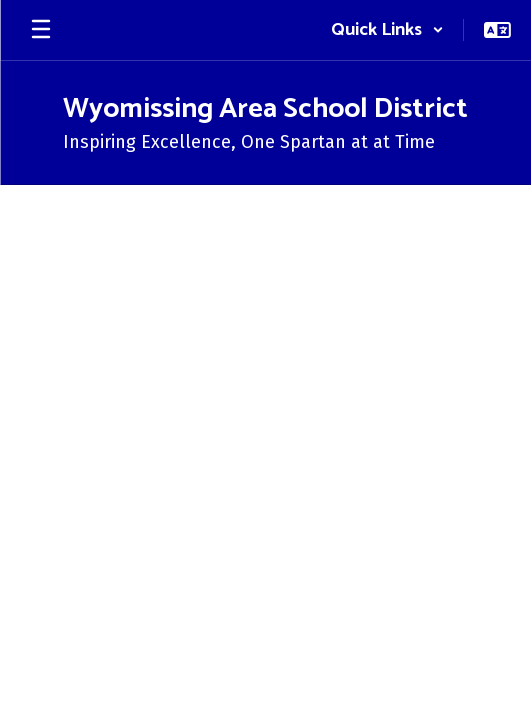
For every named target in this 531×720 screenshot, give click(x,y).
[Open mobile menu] (41, 30)
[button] (387, 30)
